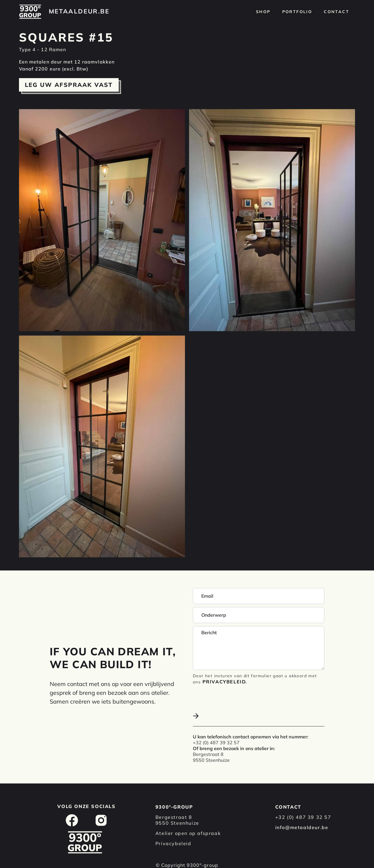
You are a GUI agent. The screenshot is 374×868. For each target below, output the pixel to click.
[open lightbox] (102, 220)
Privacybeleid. (225, 682)
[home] (30, 12)
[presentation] (237, 699)
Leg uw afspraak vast (69, 85)
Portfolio (297, 12)
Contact (336, 12)
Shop (263, 12)
